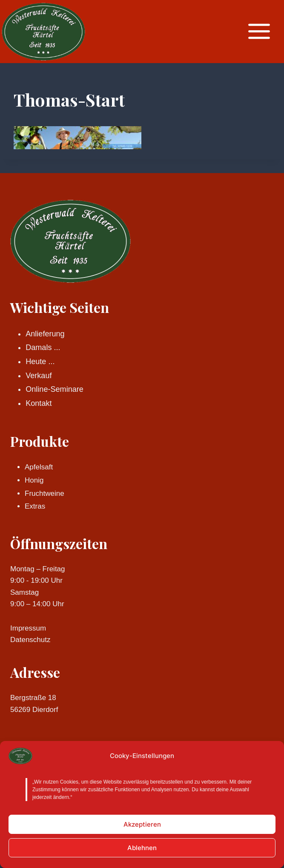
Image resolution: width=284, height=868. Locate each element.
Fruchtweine (44, 493)
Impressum (28, 628)
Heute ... (40, 362)
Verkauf (39, 376)
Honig (34, 480)
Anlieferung (45, 334)
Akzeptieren (142, 824)
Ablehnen (142, 848)
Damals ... (43, 347)
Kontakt (39, 403)
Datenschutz (30, 640)
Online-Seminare (55, 389)
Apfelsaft (39, 467)
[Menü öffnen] (263, 32)
